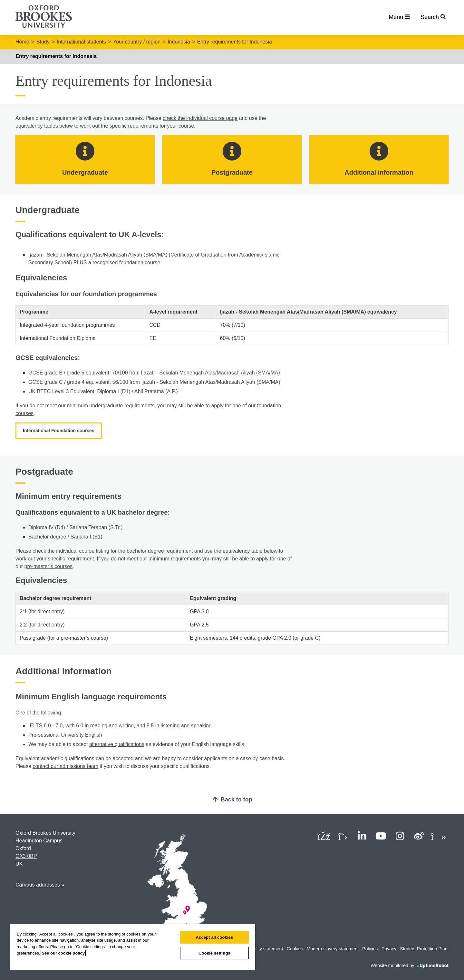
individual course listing (83, 551)
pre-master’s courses (49, 566)
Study (43, 42)
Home (22, 42)
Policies (370, 949)
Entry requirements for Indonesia (235, 42)
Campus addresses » (40, 885)
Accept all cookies (215, 937)
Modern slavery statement (333, 949)
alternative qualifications (117, 744)
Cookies (295, 949)
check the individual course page (200, 118)
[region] (133, 947)
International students (81, 42)
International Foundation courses (59, 431)
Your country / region (137, 42)
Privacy (389, 949)
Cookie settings (214, 953)
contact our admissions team (65, 766)
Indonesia (179, 42)
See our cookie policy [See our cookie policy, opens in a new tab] (63, 953)
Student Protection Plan (424, 949)
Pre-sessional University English (65, 735)
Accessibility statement (260, 949)
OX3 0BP (26, 856)
